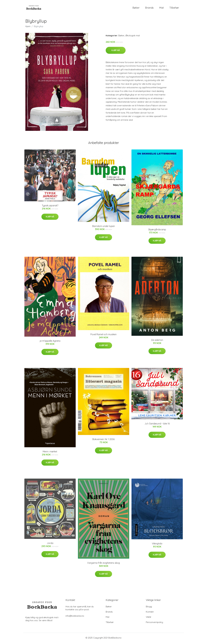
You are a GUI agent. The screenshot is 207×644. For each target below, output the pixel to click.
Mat (161, 8)
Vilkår (149, 618)
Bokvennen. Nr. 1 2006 (104, 441)
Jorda (50, 544)
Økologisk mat (133, 37)
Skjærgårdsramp (157, 231)
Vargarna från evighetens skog (104, 564)
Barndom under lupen (104, 228)
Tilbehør (174, 8)
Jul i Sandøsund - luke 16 (157, 425)
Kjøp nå (116, 52)
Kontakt (150, 613)
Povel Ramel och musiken (104, 336)
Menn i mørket (50, 453)
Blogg (149, 608)
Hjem (28, 28)
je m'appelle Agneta (50, 342)
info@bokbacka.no (75, 617)
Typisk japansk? (50, 207)
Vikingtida (157, 545)
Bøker (136, 8)
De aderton (157, 341)
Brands (149, 8)
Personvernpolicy (154, 624)
